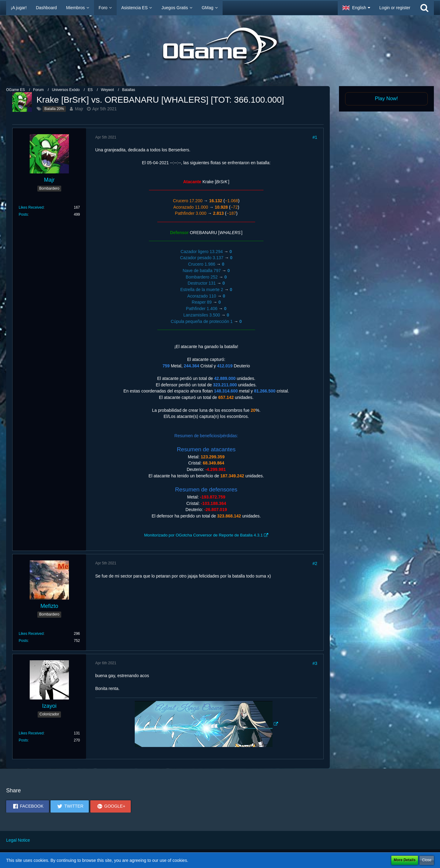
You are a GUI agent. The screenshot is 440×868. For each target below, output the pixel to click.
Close (427, 860)
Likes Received (31, 207)
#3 (315, 663)
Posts (23, 214)
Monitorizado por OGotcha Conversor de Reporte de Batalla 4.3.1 (203, 535)
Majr (79, 109)
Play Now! (386, 99)
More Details (405, 860)
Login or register (395, 8)
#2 (315, 563)
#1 (315, 137)
